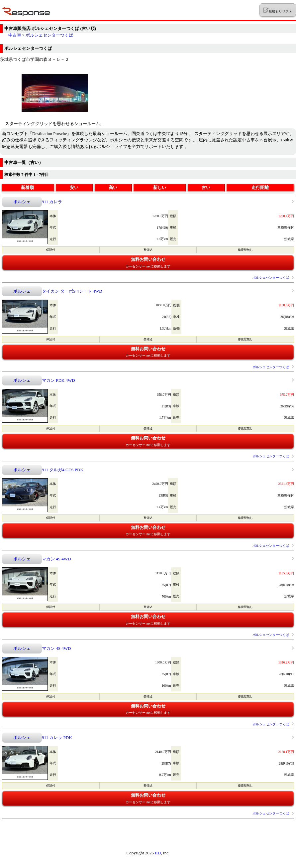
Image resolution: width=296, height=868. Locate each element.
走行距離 (260, 187)
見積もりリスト (278, 10)
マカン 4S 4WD (56, 559)
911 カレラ (52, 202)
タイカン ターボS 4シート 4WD (72, 291)
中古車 (15, 35)
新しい (160, 187)
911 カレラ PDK (57, 737)
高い (113, 187)
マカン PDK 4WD (58, 380)
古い (206, 187)
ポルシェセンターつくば (49, 35)
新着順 (27, 187)
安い (74, 187)
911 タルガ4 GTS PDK (63, 470)
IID (158, 853)
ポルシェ (22, 202)
